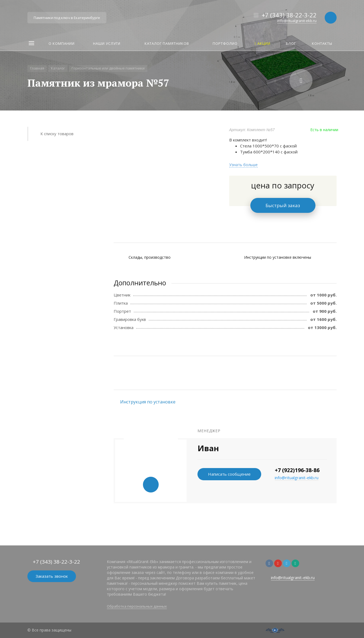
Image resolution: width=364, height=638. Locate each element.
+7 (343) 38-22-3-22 (289, 15)
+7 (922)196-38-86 (297, 470)
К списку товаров (57, 134)
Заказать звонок (52, 576)
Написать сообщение (229, 474)
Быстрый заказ (283, 205)
